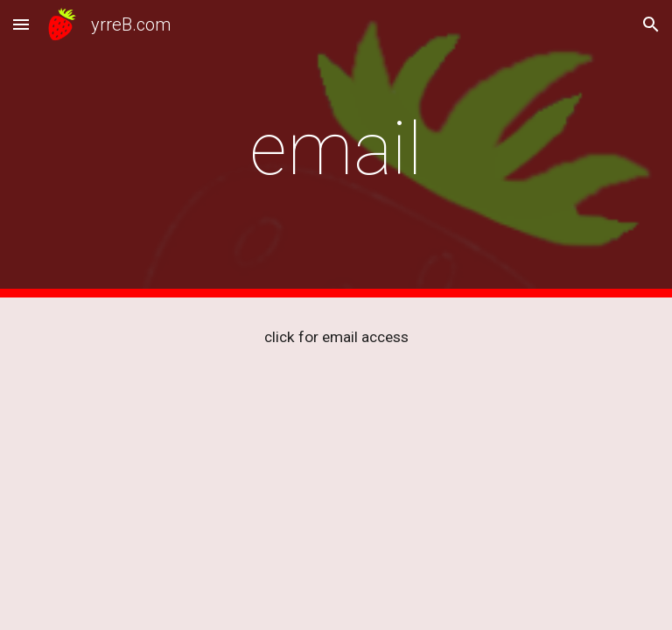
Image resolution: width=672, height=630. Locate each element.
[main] (336, 149)
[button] (21, 24)
